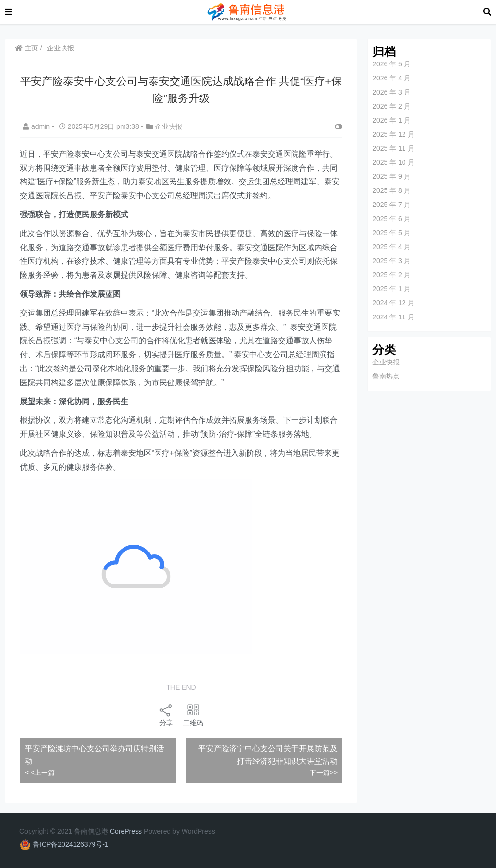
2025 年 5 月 (392, 233)
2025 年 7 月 (392, 205)
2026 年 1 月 (392, 120)
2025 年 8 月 (392, 190)
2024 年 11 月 (393, 317)
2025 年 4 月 (392, 247)
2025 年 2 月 (392, 275)
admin (37, 126)
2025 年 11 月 (393, 148)
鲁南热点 (386, 376)
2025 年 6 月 (392, 219)
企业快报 (61, 48)
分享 (166, 715)
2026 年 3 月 (392, 92)
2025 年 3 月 (392, 261)
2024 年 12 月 (393, 303)
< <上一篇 (40, 773)
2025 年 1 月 (392, 289)
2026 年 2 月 (392, 106)
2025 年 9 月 (392, 176)
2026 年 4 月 (392, 78)
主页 (27, 48)
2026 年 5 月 (392, 64)
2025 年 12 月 (393, 134)
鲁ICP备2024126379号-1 (71, 844)
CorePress (126, 831)
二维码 (193, 715)
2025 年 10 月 (393, 162)
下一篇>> (324, 773)
